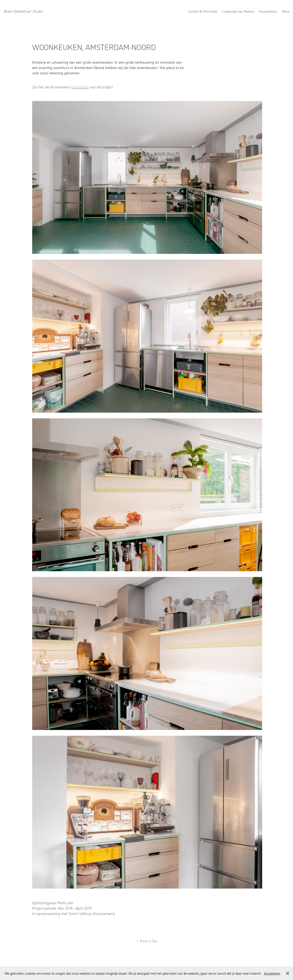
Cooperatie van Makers (238, 11)
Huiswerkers (268, 11)
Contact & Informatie (203, 11)
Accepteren (272, 973)
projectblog (80, 87)
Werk (286, 11)
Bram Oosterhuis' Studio (23, 11)
